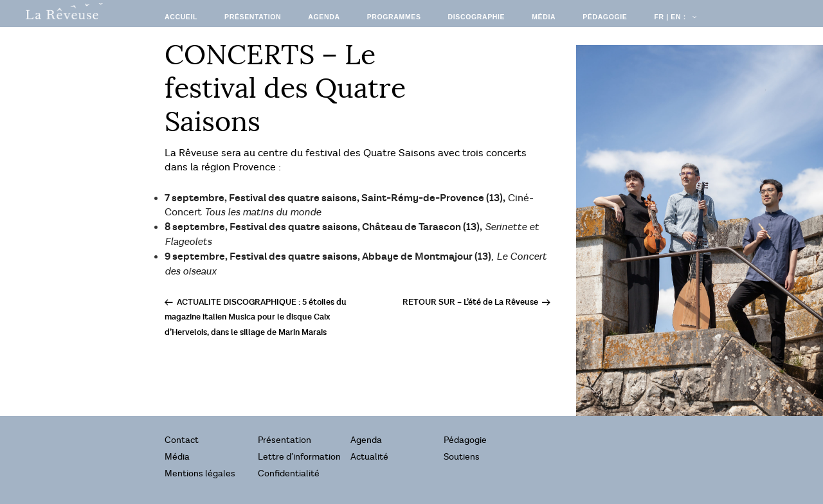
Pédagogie (605, 17)
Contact (182, 440)
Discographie (477, 17)
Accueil (181, 17)
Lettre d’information (299, 457)
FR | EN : (674, 17)
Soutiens (462, 457)
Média (544, 17)
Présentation (253, 17)
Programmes (394, 17)
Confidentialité (289, 473)
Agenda (324, 17)
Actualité (369, 457)
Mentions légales (200, 473)
